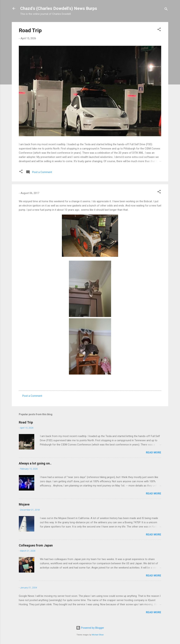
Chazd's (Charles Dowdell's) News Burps (59, 8)
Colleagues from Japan (36, 545)
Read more (154, 453)
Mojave (24, 504)
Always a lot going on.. (35, 463)
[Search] (166, 10)
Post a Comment (32, 396)
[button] (159, 30)
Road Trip (30, 30)
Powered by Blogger (90, 628)
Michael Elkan (98, 635)
